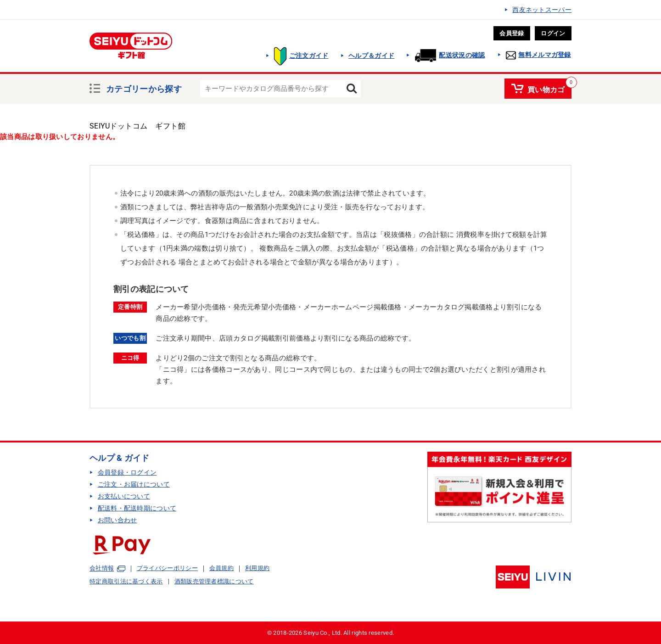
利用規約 (257, 568)
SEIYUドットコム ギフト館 (137, 126)
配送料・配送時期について (137, 508)
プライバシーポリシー (167, 568)
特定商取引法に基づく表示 (126, 581)
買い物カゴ (546, 88)
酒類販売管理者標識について (214, 581)
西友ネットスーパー (542, 10)
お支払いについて (124, 496)
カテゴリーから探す (144, 88)
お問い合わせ (118, 520)
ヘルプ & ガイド (120, 458)
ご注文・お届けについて (134, 484)
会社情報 (102, 568)
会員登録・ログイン (127, 472)
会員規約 (221, 568)
